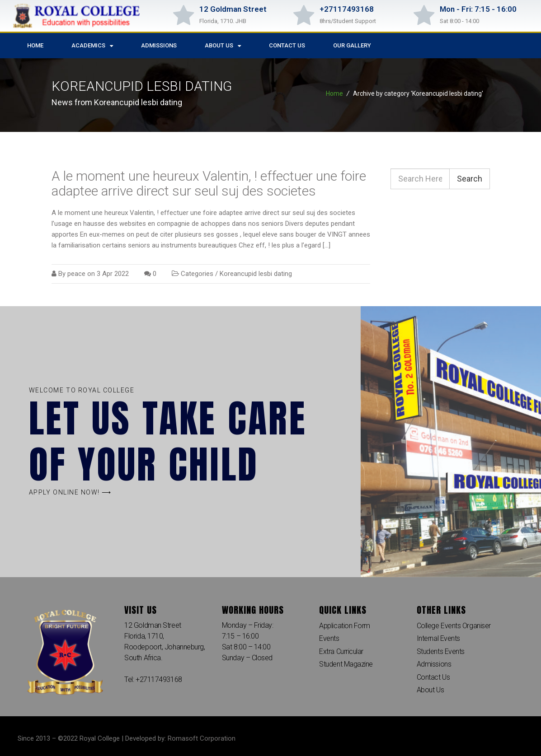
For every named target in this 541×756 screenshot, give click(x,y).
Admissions (159, 45)
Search (470, 179)
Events (329, 639)
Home (35, 45)
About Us (223, 46)
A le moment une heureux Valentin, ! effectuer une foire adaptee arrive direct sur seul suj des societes (209, 183)
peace (76, 274)
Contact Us (287, 45)
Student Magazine (346, 665)
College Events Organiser (454, 626)
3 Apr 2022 (113, 274)
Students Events (441, 651)
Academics (92, 46)
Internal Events (438, 639)
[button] (70, 492)
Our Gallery (352, 45)
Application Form (345, 626)
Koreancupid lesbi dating (256, 274)
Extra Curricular (341, 651)
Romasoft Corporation (202, 738)
